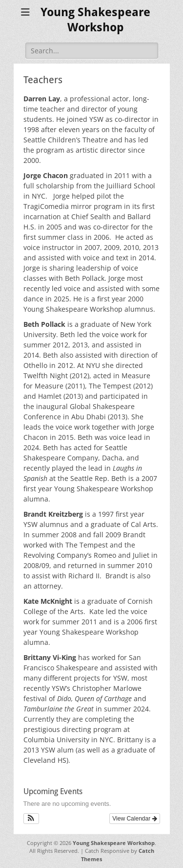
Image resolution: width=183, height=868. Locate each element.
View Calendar (134, 819)
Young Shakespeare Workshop (114, 843)
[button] (31, 819)
